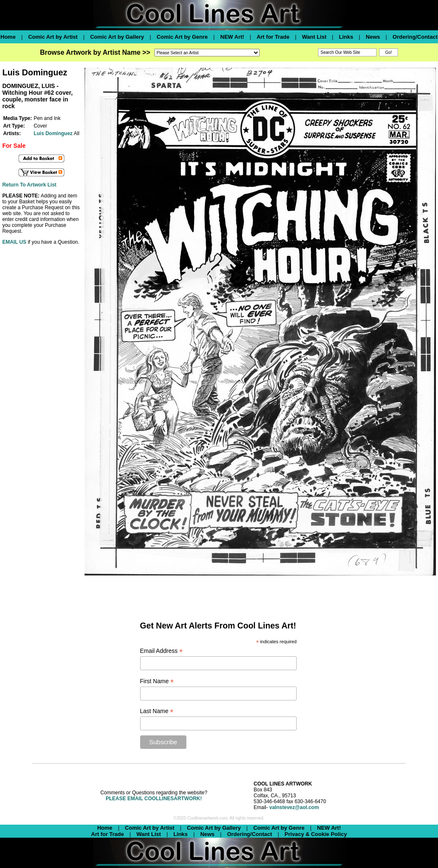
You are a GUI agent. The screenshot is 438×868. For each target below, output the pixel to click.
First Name (157, 681)
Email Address (162, 651)
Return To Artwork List (29, 185)
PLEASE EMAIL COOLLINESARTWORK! (154, 799)
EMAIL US (14, 242)
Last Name (157, 711)
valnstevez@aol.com (294, 807)
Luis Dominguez (53, 133)
